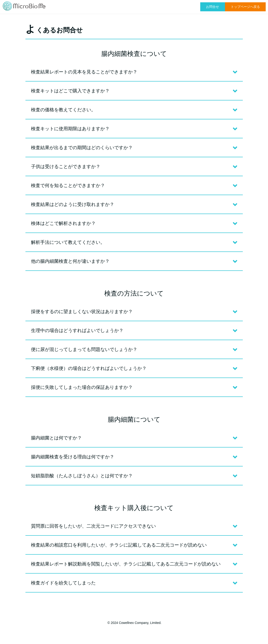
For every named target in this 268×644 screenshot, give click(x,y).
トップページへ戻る (245, 7)
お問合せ (213, 7)
